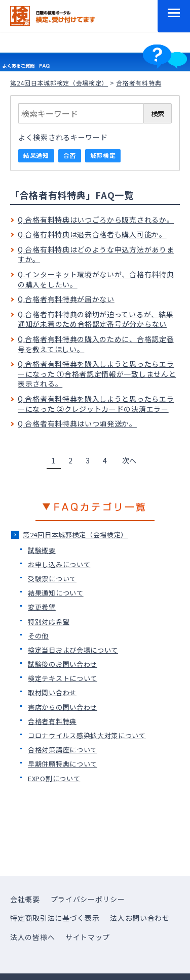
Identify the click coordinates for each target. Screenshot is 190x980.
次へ (129, 460)
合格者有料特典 (52, 721)
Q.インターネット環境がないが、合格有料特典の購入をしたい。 (96, 279)
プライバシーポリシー (88, 899)
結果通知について (56, 593)
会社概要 (25, 899)
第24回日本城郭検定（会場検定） (59, 83)
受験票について (52, 579)
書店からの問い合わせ (63, 707)
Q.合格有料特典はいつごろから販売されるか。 (96, 220)
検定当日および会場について (73, 650)
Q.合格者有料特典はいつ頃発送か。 (77, 423)
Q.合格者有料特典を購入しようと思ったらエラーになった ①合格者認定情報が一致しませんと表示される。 (97, 374)
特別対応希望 (49, 622)
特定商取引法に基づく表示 (55, 918)
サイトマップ (88, 937)
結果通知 (36, 155)
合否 (70, 155)
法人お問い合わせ (140, 918)
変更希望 (42, 607)
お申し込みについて (59, 564)
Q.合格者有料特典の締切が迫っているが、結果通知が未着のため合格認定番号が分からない (96, 319)
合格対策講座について (63, 750)
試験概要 (42, 550)
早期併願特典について (63, 764)
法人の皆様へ (32, 937)
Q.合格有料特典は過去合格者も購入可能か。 (92, 234)
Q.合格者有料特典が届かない (66, 299)
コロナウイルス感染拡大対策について (87, 735)
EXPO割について (54, 778)
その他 (38, 636)
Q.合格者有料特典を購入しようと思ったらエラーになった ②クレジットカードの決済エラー (96, 404)
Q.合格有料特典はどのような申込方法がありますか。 (96, 254)
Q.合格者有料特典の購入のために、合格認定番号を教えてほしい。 (96, 344)
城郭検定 (103, 155)
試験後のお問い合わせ (63, 664)
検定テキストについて (63, 678)
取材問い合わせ (52, 692)
